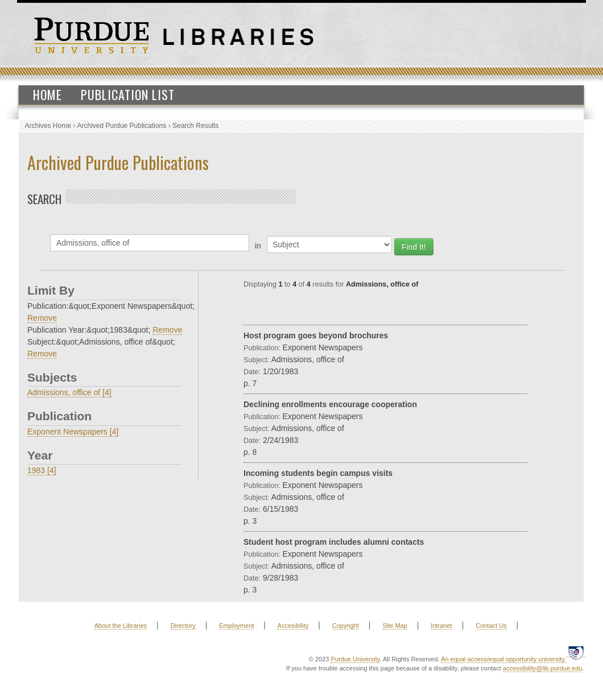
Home (48, 94)
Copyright (346, 626)
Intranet (441, 626)
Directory (183, 626)
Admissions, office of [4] (69, 392)
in (258, 246)
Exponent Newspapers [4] (73, 432)
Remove (42, 318)
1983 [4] (42, 470)
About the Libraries (121, 626)
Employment (236, 626)
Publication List (128, 94)
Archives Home (48, 126)
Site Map (395, 626)
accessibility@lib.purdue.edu (543, 668)
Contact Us (491, 626)
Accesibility (293, 626)
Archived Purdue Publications (122, 126)
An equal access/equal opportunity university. (503, 659)
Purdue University (355, 659)
